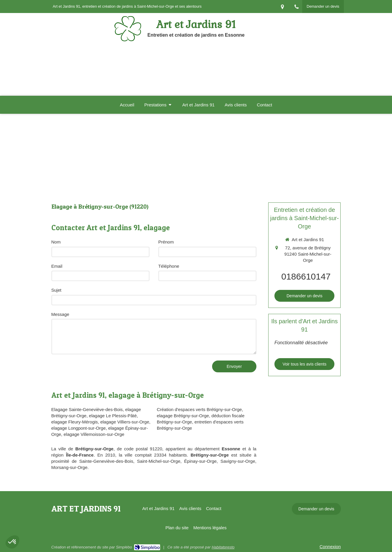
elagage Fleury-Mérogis (75, 422)
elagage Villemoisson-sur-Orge (94, 434)
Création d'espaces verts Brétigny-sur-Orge (199, 409)
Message (60, 314)
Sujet (56, 290)
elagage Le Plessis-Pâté (113, 416)
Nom (56, 242)
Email (57, 266)
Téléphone (169, 266)
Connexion (330, 547)
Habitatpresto (223, 547)
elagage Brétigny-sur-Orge (183, 416)
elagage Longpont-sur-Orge (79, 428)
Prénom (166, 242)
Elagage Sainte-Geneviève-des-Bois (87, 409)
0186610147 (306, 276)
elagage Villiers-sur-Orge (125, 422)
